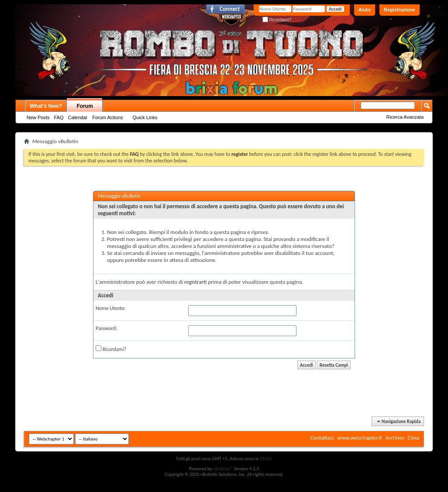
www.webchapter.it (359, 438)
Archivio (395, 438)
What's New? (46, 106)
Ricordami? (277, 20)
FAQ (59, 117)
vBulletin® (223, 469)
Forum (85, 106)
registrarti (196, 282)
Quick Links (145, 117)
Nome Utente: (111, 308)
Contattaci (322, 438)
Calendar (78, 117)
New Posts (38, 117)
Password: (106, 328)
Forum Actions (107, 117)
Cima (413, 438)
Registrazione (400, 10)
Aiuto (365, 10)
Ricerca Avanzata (405, 117)
